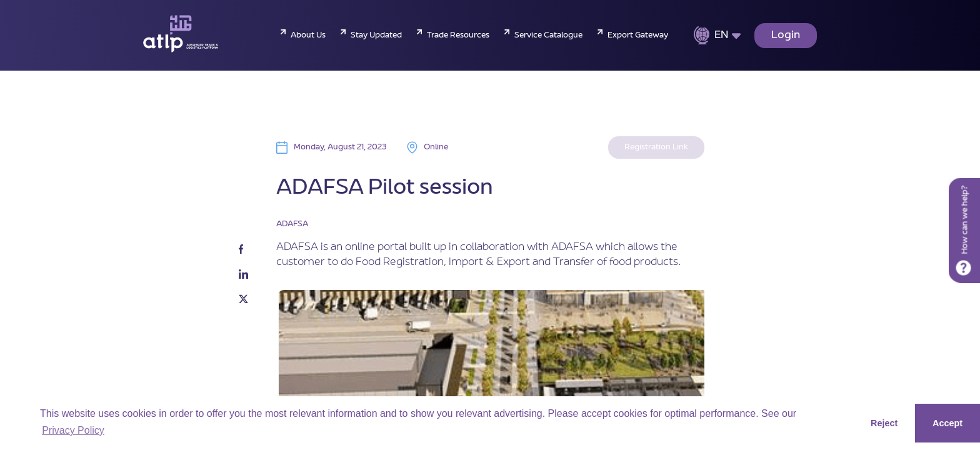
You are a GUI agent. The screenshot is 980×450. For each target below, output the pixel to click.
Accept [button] (947, 423)
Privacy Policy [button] (73, 430)
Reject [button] (884, 423)
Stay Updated (376, 36)
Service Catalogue (548, 36)
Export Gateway (638, 36)
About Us (308, 36)
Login (786, 36)
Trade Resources (458, 36)
